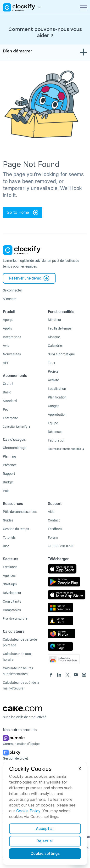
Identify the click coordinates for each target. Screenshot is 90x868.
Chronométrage (15, 448)
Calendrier (55, 346)
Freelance (10, 567)
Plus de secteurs (15, 619)
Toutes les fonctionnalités (66, 449)
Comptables (12, 610)
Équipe (53, 423)
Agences (9, 576)
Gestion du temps (16, 529)
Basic (7, 392)
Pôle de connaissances (20, 512)
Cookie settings (45, 854)
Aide (51, 512)
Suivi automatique (61, 354)
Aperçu (8, 320)
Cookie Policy (28, 811)
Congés (53, 406)
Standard (10, 401)
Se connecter (12, 290)
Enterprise (10, 418)
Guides (8, 520)
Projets (53, 371)
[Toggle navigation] (84, 7)
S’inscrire (10, 299)
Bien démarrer (18, 51)
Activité (53, 380)
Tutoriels (9, 538)
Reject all (45, 841)
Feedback (55, 529)
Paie (6, 491)
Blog (6, 546)
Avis (6, 346)
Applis (7, 328)
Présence (10, 465)
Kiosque (54, 337)
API (6, 363)
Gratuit (8, 384)
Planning (9, 456)
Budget (8, 482)
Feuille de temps (60, 328)
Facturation (57, 440)
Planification (57, 397)
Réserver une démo (29, 278)
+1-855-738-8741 (61, 546)
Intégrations (12, 337)
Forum (53, 538)
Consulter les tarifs (17, 427)
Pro (6, 409)
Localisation (57, 389)
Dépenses (55, 432)
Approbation (57, 414)
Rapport (9, 474)
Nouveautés (12, 354)
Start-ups (10, 584)
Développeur (12, 593)
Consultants (12, 601)
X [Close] (80, 769)
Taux (51, 363)
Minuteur (55, 320)
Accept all (45, 829)
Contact (54, 520)
